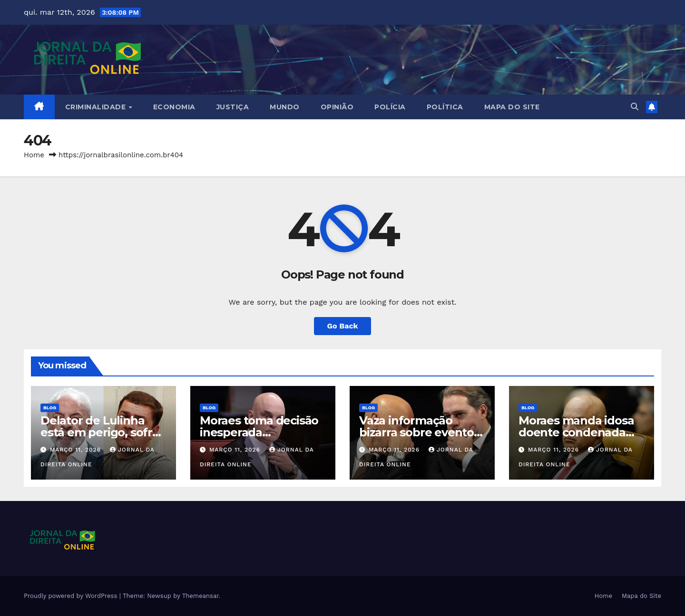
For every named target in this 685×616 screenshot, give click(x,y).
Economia (174, 107)
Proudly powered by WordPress (72, 596)
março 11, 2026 (77, 450)
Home (34, 155)
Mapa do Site (512, 107)
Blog (50, 408)
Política (445, 107)
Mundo (285, 107)
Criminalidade (97, 107)
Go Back (343, 326)
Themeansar (201, 596)
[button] (635, 107)
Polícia (390, 107)
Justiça (233, 107)
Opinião (337, 107)
